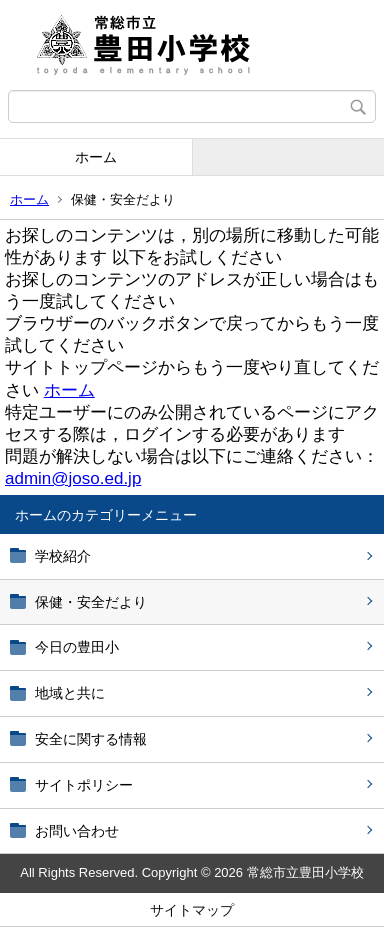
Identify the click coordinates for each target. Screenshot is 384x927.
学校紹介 (63, 556)
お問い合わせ (77, 831)
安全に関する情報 (91, 739)
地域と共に (70, 693)
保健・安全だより (91, 602)
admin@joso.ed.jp (73, 478)
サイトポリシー (84, 785)
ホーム (96, 157)
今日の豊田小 (77, 647)
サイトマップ (192, 910)
